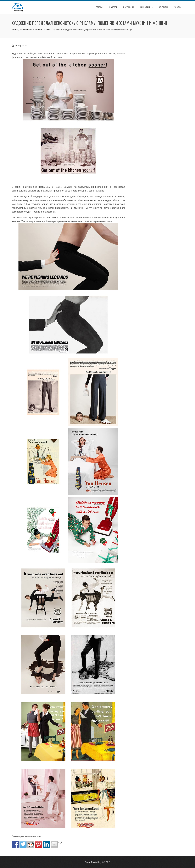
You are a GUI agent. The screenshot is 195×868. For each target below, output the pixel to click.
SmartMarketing (93, 862)
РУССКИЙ (177, 7)
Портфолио (129, 7)
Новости (113, 7)
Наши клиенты (146, 7)
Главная (100, 7)
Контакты (163, 7)
